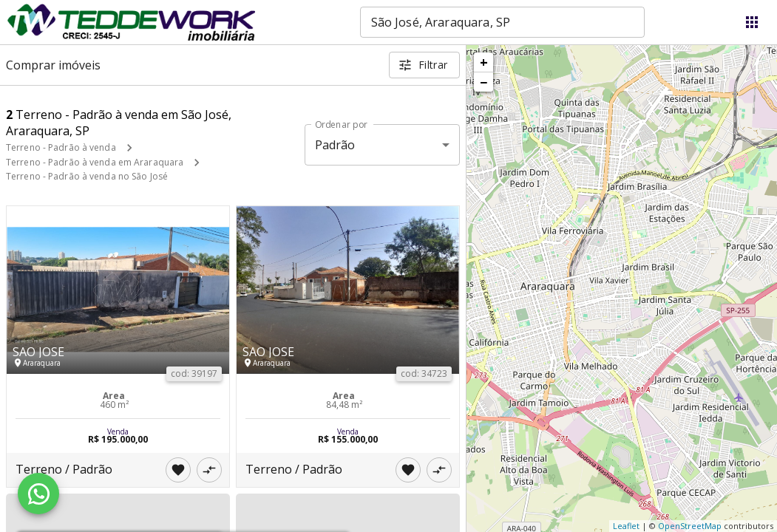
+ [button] (484, 62)
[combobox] (502, 22)
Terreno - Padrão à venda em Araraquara (95, 162)
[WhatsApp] (38, 494)
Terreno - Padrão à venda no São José (87, 176)
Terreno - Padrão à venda (61, 147)
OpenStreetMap (690, 526)
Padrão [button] (335, 145)
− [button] (483, 82)
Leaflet (626, 526)
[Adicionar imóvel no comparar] (209, 470)
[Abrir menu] (752, 22)
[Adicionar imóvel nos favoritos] (178, 470)
